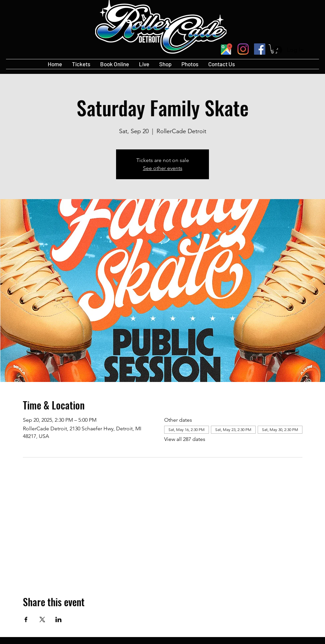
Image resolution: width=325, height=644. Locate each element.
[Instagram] (243, 49)
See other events (163, 168)
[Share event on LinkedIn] (59, 619)
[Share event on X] (42, 619)
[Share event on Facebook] (26, 619)
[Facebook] (260, 49)
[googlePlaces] (227, 49)
